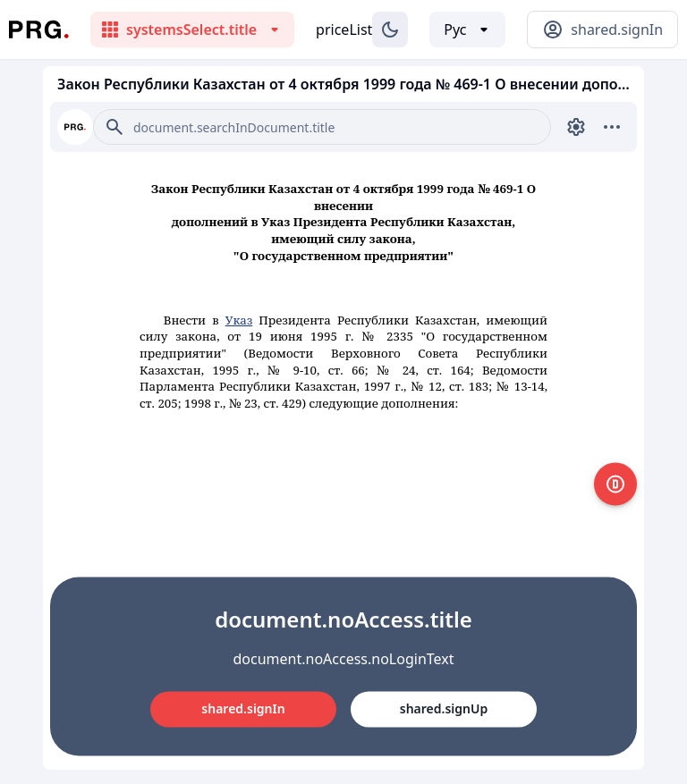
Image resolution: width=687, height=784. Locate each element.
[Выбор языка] (467, 30)
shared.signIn (243, 708)
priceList (344, 30)
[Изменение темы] (390, 30)
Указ (239, 320)
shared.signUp (444, 708)
